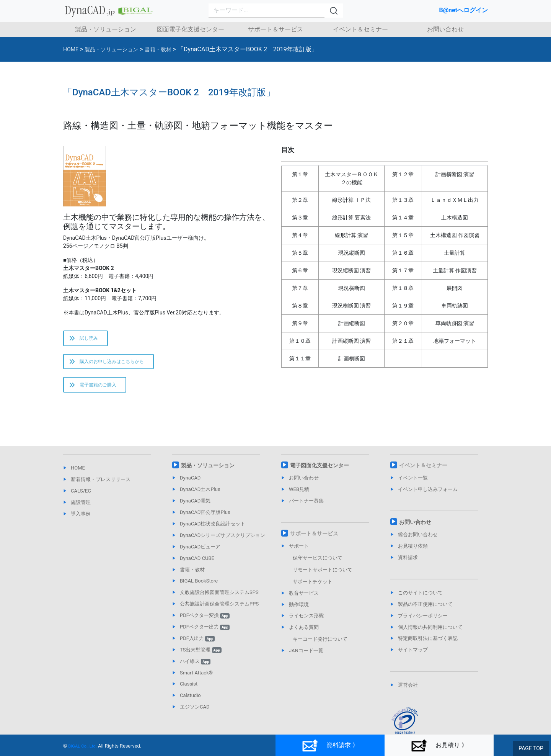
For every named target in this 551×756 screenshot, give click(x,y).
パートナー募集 (306, 506)
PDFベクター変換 (205, 621)
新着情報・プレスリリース (101, 485)
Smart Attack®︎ (196, 678)
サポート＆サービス (275, 29)
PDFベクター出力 (205, 632)
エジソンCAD (195, 713)
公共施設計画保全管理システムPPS (219, 610)
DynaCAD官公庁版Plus (205, 518)
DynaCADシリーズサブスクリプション (223, 541)
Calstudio (190, 701)
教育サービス (304, 599)
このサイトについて (420, 598)
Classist (189, 690)
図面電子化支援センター (191, 29)
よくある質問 (304, 633)
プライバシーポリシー (423, 621)
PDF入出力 (197, 644)
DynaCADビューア (200, 552)
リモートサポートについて (323, 575)
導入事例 (81, 520)
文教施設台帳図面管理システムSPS (219, 598)
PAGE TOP (532, 749)
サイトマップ (413, 656)
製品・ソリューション (106, 29)
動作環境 (299, 610)
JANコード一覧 (306, 656)
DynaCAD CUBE (197, 564)
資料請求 (408, 563)
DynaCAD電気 (195, 506)
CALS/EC (81, 497)
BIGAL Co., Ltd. (84, 746)
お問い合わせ (445, 29)
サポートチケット (313, 587)
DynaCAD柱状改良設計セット (213, 529)
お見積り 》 (439, 746)
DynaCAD (190, 484)
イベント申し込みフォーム (428, 495)
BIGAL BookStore (199, 587)
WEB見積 (299, 495)
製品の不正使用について (425, 610)
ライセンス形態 (306, 622)
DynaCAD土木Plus (200, 495)
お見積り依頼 (413, 552)
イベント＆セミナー (360, 29)
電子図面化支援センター (320, 471)
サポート (299, 552)
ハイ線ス (195, 667)
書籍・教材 (192, 575)
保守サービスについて (318, 564)
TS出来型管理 (201, 655)
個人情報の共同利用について (430, 633)
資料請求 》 (330, 746)
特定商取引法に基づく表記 (428, 644)
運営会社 (408, 691)
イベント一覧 (413, 484)
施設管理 (81, 508)
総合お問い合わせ (418, 540)
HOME (78, 474)
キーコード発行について (320, 645)
